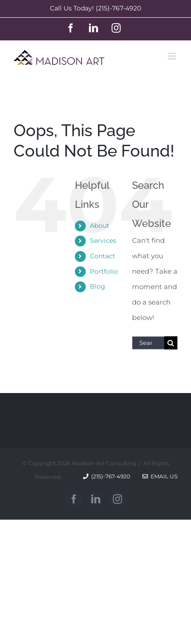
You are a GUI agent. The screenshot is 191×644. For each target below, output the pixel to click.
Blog (98, 286)
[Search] (171, 343)
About (100, 226)
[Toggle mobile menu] (173, 56)
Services (103, 241)
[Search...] (148, 343)
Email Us (160, 476)
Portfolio (104, 271)
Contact (103, 256)
